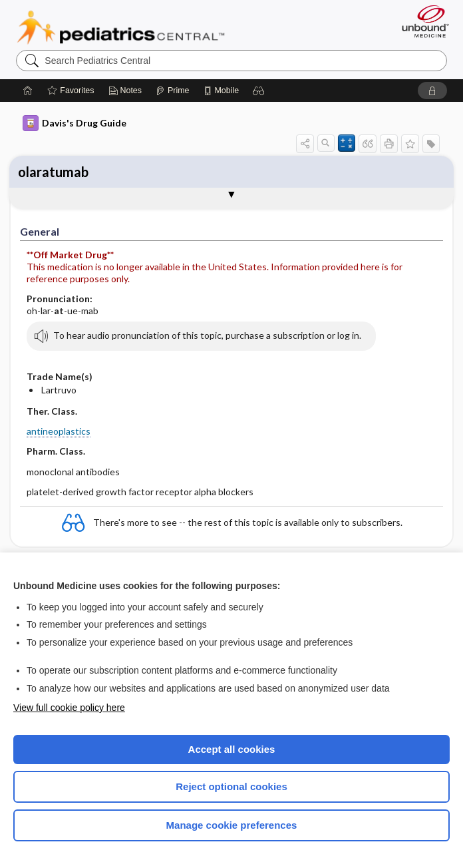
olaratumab (53, 172)
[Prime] (172, 91)
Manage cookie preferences (232, 825)
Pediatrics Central (121, 27)
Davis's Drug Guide (75, 123)
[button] (259, 91)
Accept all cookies (232, 749)
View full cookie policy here (69, 708)
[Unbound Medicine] (421, 21)
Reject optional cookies (231, 786)
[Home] (28, 91)
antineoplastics (59, 431)
